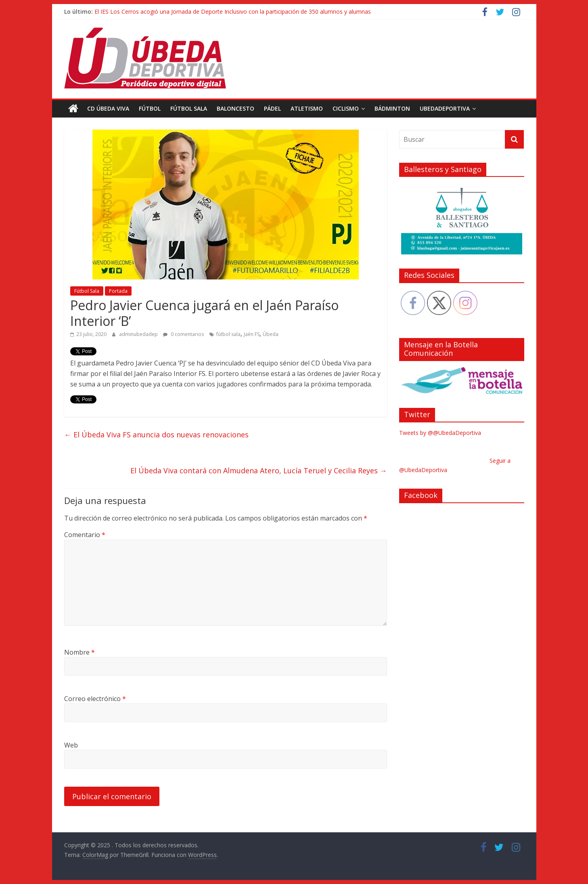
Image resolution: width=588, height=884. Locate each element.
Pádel (272, 108)
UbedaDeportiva (445, 108)
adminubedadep (139, 334)
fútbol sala (228, 334)
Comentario (85, 535)
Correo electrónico (95, 699)
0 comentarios (183, 334)
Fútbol (150, 108)
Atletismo (307, 108)
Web (71, 745)
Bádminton (392, 108)
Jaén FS (252, 334)
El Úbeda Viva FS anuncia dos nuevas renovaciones (156, 435)
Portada (118, 291)
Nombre (80, 652)
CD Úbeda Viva (108, 108)
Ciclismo (346, 108)
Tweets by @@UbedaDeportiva (440, 433)
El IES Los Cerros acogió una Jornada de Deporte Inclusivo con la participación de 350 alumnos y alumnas (233, 12)
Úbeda (271, 334)
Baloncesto (235, 108)
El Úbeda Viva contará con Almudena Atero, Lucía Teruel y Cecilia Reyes (259, 470)
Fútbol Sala (189, 108)
